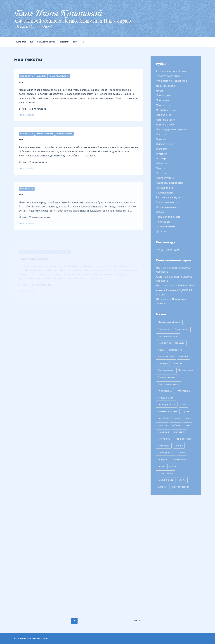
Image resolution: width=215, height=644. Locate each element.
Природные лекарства (170, 183)
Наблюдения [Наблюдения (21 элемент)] (176, 350)
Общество (162, 164)
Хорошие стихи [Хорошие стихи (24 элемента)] (166, 398)
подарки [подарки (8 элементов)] (162, 459)
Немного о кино (165, 120)
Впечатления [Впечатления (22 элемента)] (182, 329)
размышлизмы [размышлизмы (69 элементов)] (180, 459)
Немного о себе (45, 139)
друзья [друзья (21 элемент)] (186, 412)
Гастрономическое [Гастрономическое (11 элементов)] (168, 336)
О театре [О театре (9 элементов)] (163, 364)
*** (21, 83)
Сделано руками (166, 207)
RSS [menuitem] (75, 42)
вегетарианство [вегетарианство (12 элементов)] (167, 405)
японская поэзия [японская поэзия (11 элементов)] (180, 487)
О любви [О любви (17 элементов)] (183, 357)
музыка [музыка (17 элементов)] (179, 446)
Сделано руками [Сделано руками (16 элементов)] (167, 377)
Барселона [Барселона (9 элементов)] (164, 329)
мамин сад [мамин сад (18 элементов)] (163, 432)
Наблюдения (164, 115)
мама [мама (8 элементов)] (188, 425)
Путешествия (164, 188)
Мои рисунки (164, 96)
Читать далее (26, 115)
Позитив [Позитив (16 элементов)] (177, 364)
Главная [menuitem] (21, 42)
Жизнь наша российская (171, 71)
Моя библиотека (166, 110)
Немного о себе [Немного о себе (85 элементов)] (166, 357)
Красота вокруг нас (168, 76)
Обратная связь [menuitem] (46, 42)
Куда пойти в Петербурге (171, 81)
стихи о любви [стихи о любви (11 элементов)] (166, 473)
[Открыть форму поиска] (83, 42)
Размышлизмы (64, 139)
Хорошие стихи (165, 227)
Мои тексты (27, 76)
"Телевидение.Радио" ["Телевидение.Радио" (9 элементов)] (169, 322)
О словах (161, 149)
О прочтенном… (165, 144)
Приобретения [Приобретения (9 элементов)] (166, 370)
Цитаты (161, 231)
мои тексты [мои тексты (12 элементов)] (164, 439)
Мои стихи (162, 100)
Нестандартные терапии (171, 129)
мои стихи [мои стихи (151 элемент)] (180, 432)
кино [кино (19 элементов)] (177, 418)
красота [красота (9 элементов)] (162, 425)
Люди (159, 91)
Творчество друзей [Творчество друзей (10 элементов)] (168, 384)
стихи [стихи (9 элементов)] (173, 466)
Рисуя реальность (59, 76)
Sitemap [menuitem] (64, 42)
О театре (162, 159)
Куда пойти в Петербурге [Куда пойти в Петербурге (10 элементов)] (171, 343)
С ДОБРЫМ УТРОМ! (183, 286)
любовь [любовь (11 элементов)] (176, 425)
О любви (41, 76)
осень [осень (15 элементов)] (182, 453)
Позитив (161, 173)
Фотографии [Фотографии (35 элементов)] (184, 391)
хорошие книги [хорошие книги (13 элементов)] (166, 480)
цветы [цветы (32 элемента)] (182, 480)
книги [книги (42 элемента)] (188, 418)
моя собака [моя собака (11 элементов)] (164, 446)
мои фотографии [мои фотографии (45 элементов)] (184, 439)
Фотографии (164, 222)
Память (161, 168)
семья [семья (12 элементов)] (161, 466)
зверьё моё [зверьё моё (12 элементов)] (164, 418)
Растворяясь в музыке (170, 197)
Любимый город (166, 86)
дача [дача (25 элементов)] (183, 405)
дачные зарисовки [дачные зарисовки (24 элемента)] (168, 412)
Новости (161, 134)
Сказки (160, 212)
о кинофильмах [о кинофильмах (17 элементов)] (166, 453)
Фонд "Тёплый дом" (168, 250)
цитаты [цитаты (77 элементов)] (162, 487)
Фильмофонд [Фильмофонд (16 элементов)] (165, 391)
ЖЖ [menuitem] (31, 42)
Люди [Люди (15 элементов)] (161, 350)
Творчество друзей (168, 217)
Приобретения (165, 178)
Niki (158, 268)
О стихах (162, 154)
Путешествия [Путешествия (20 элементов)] (186, 370)
